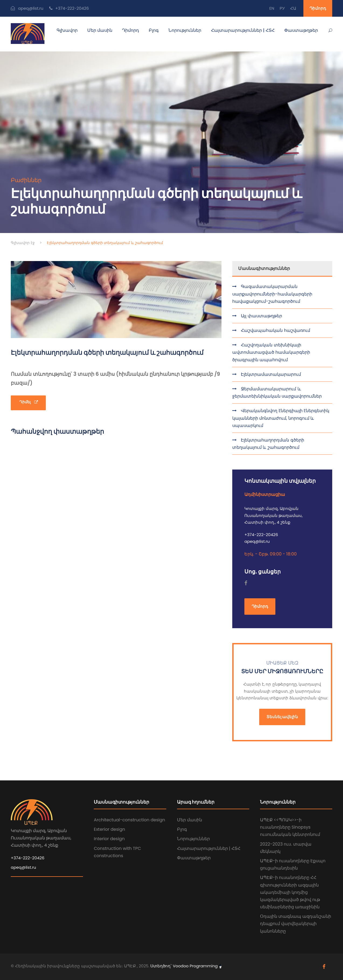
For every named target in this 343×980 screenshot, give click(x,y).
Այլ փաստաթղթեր (261, 316)
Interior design (109, 839)
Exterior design (109, 829)
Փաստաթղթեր (301, 30)
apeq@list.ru (23, 867)
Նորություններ (185, 30)
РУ (282, 8)
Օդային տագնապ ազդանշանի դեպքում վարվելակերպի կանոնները (296, 924)
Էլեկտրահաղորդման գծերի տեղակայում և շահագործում (268, 444)
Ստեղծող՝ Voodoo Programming (186, 966)
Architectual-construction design (129, 820)
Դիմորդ (318, 8)
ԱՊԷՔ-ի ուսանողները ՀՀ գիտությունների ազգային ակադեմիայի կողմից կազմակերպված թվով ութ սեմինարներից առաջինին (290, 892)
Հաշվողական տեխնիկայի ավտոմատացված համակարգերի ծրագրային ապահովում (271, 352)
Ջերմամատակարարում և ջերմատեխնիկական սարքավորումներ (277, 392)
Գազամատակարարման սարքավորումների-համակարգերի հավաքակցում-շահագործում (272, 294)
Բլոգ (154, 30)
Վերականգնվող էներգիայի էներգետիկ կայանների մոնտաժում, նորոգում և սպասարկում (281, 418)
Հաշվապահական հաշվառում (275, 330)
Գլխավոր (67, 30)
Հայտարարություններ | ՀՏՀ (243, 30)
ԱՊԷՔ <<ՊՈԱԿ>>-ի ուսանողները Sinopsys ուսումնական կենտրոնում (290, 827)
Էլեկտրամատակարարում (270, 374)
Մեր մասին (100, 30)
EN (272, 8)
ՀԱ (293, 8)
